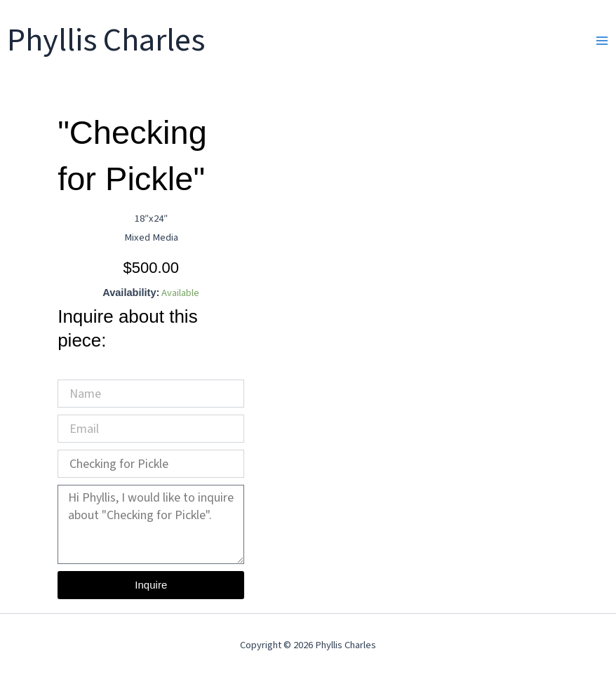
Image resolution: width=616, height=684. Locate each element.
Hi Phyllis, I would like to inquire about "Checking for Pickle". (151, 524)
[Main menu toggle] (602, 41)
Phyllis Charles (106, 40)
